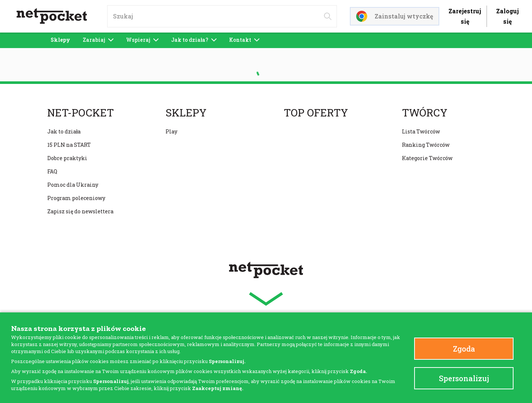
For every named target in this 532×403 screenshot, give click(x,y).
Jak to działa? (194, 40)
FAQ (52, 171)
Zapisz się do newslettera (80, 211)
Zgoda (464, 349)
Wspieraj (142, 40)
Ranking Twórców (426, 145)
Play (171, 131)
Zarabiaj (98, 40)
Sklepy (60, 40)
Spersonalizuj (464, 378)
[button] (266, 299)
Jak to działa (64, 131)
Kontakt (244, 40)
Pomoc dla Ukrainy (73, 185)
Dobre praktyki (67, 158)
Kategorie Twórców (427, 158)
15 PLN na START (69, 145)
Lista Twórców (421, 131)
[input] (222, 16)
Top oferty (316, 113)
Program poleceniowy (76, 198)
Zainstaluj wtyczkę (395, 16)
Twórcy (425, 113)
